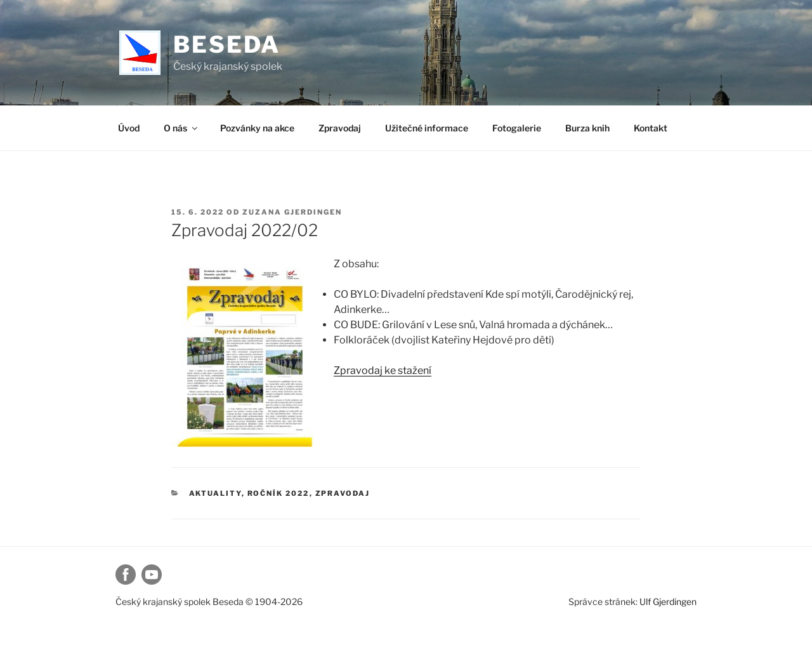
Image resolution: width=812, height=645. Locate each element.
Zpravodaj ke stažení (383, 370)
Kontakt (651, 128)
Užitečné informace (427, 128)
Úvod (129, 128)
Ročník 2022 (278, 493)
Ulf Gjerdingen (668, 602)
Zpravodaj (340, 128)
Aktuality (215, 493)
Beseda (227, 44)
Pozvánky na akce (257, 128)
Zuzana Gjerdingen (292, 212)
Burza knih (587, 128)
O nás (181, 128)
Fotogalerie (517, 128)
